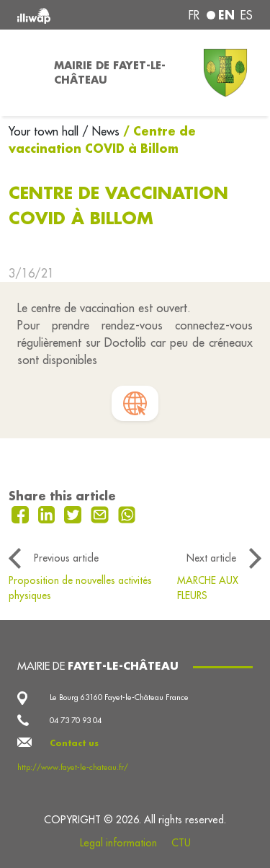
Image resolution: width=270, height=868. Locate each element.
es (247, 15)
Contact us (74, 743)
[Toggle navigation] (23, 73)
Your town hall (45, 131)
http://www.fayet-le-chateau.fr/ (73, 767)
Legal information (118, 843)
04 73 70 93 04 (76, 720)
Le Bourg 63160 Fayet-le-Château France (119, 697)
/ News (101, 131)
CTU (181, 843)
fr (194, 15)
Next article (211, 558)
